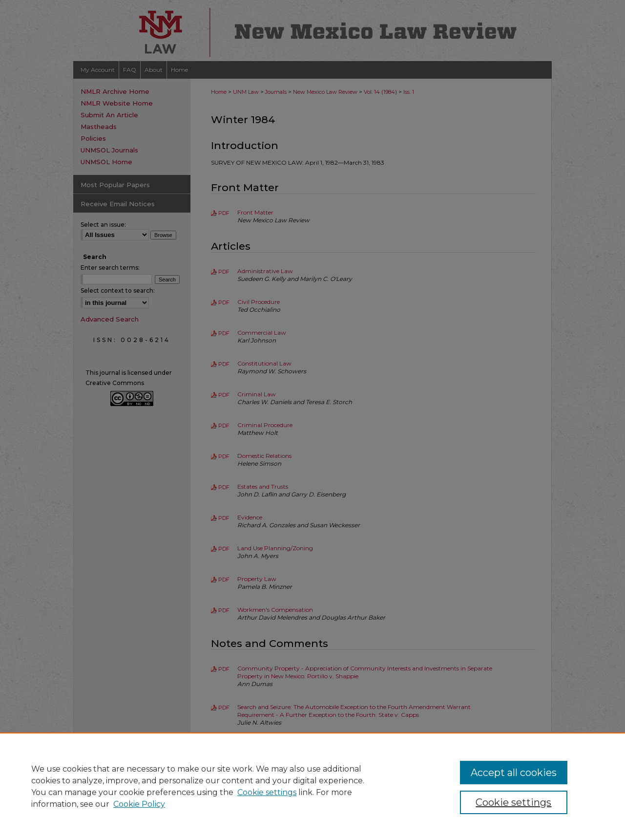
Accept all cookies (514, 773)
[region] (312, 786)
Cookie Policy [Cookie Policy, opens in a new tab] (139, 804)
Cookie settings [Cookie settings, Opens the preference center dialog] (513, 802)
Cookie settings (267, 792)
